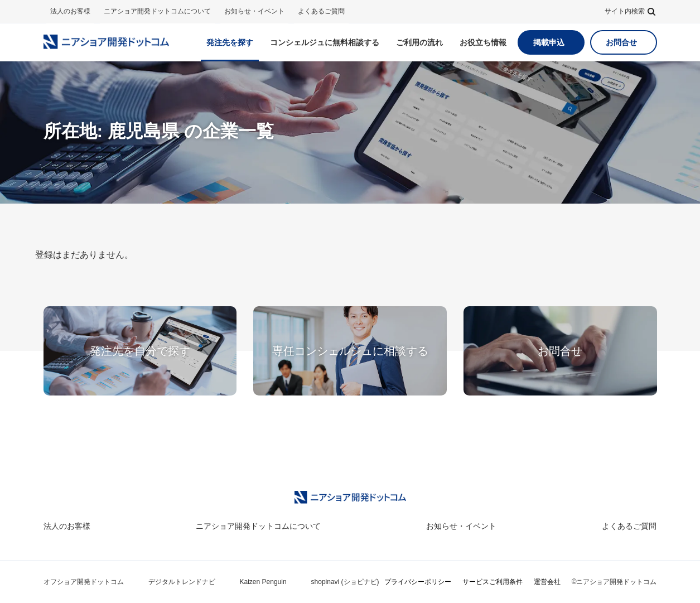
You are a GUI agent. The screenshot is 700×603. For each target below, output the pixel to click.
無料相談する (325, 42)
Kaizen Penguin (263, 582)
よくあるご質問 (321, 11)
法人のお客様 (70, 11)
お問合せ (621, 42)
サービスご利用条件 (493, 582)
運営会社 (547, 582)
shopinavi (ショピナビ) (345, 582)
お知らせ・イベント (254, 11)
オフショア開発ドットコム (84, 582)
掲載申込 (549, 42)
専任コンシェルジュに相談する (350, 351)
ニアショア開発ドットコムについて (157, 11)
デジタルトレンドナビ (182, 582)
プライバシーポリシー (418, 582)
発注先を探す (230, 42)
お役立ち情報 (483, 42)
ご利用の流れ (419, 42)
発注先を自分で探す (140, 351)
